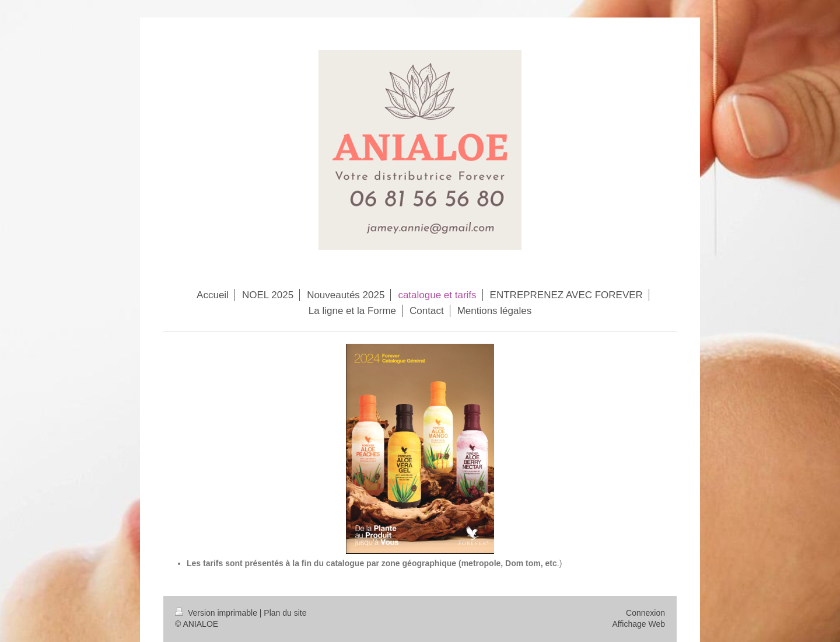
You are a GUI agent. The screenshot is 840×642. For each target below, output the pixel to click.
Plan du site (285, 613)
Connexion (645, 613)
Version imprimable (217, 613)
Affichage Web (638, 624)
